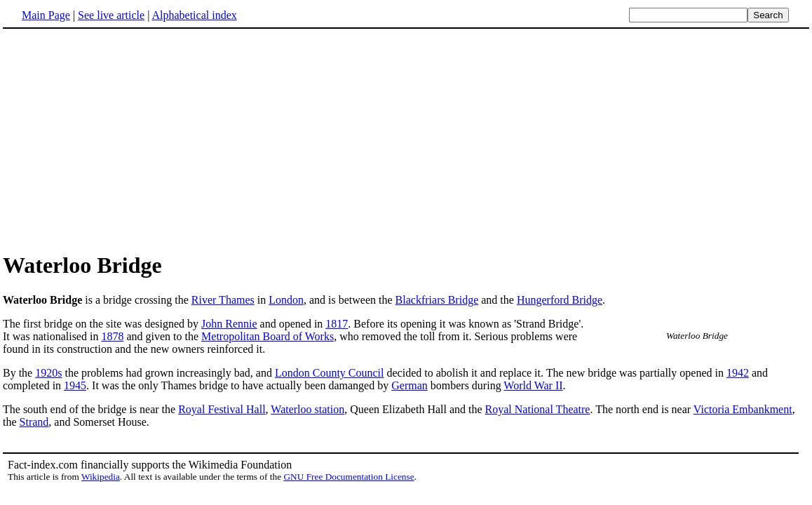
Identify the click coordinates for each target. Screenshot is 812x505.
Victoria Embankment (743, 409)
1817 (337, 324)
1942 (738, 373)
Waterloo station (307, 409)
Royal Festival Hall (222, 409)
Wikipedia (101, 477)
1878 (112, 336)
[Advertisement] (406, 140)
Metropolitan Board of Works (268, 336)
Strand (34, 422)
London (286, 300)
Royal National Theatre (538, 409)
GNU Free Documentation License (349, 477)
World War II (533, 385)
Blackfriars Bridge (437, 300)
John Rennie (229, 324)
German (410, 385)
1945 (75, 385)
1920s (48, 373)
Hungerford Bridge (560, 300)
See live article (111, 15)
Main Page (46, 15)
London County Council (330, 373)
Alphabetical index (194, 15)
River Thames (223, 300)
